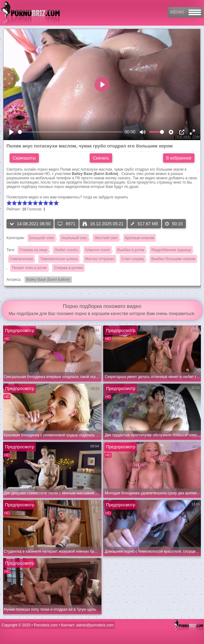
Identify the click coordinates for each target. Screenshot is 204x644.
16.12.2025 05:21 (103, 224)
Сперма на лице (33, 250)
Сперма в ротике (68, 268)
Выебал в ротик (131, 250)
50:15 (174, 224)
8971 (66, 224)
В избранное (179, 158)
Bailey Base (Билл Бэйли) (47, 280)
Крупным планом (140, 238)
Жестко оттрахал (100, 259)
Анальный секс (74, 238)
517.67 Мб (144, 224)
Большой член (42, 238)
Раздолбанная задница (171, 250)
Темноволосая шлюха (59, 259)
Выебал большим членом (173, 259)
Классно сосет (98, 250)
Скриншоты (24, 158)
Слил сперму (133, 259)
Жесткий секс (106, 238)
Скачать (101, 158)
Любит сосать (66, 250)
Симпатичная (21, 259)
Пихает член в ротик (29, 268)
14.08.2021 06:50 (30, 224)
